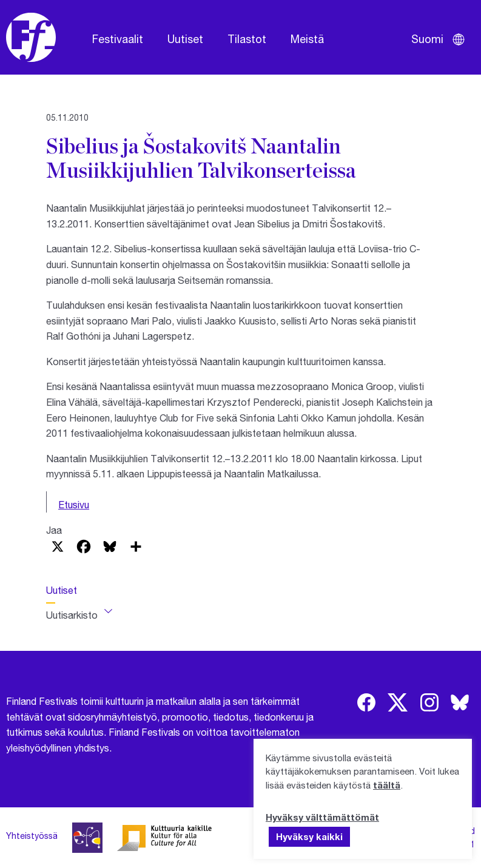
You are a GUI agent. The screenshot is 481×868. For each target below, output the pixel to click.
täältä (387, 785)
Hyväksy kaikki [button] (309, 836)
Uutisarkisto (72, 615)
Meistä (307, 39)
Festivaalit (118, 39)
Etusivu (74, 504)
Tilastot (247, 39)
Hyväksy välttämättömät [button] (322, 817)
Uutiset (185, 39)
